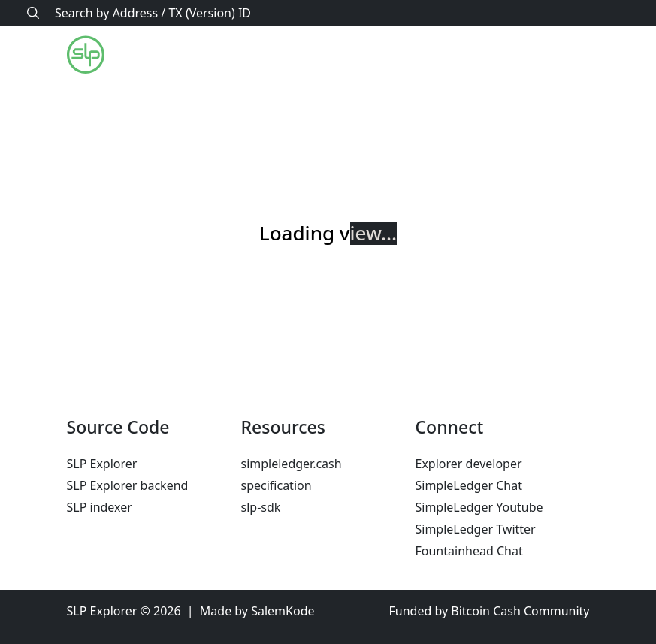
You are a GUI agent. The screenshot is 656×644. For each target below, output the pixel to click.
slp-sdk (261, 507)
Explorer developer (469, 464)
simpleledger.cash (292, 464)
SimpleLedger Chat (469, 485)
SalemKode (283, 611)
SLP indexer (100, 507)
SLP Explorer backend (128, 485)
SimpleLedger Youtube (479, 507)
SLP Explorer (102, 464)
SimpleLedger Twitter (476, 529)
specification (277, 485)
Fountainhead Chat (469, 551)
